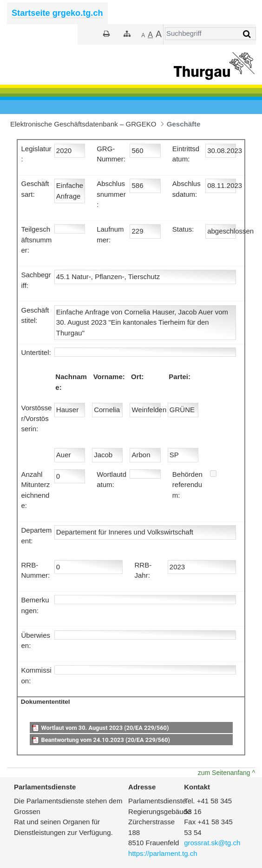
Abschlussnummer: (111, 194)
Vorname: (109, 377)
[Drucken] (106, 34)
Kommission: (36, 675)
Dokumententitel (46, 702)
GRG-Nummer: (111, 154)
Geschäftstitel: (35, 315)
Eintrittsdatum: (186, 154)
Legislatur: (36, 154)
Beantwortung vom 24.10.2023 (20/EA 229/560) (105, 740)
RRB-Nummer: (36, 570)
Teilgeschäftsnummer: (37, 240)
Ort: (138, 377)
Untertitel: (36, 352)
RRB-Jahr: (143, 570)
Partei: (180, 377)
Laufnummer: (110, 234)
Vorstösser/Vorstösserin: (37, 418)
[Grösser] (150, 35)
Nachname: (71, 382)
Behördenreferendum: (187, 485)
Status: (183, 229)
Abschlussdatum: (187, 189)
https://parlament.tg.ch (163, 853)
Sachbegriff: (36, 280)
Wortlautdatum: (111, 480)
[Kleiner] (143, 35)
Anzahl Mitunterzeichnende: (36, 490)
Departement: (37, 535)
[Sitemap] (127, 34)
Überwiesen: (36, 641)
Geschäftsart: (35, 189)
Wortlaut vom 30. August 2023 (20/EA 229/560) (105, 728)
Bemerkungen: (35, 605)
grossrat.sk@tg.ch (212, 843)
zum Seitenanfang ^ (226, 773)
